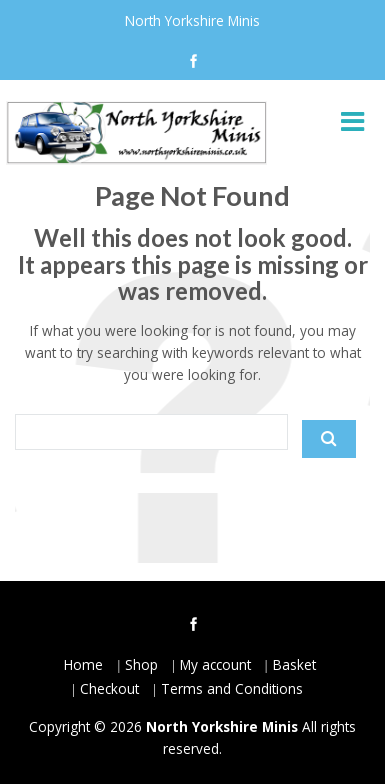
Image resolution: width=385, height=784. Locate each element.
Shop (141, 664)
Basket (294, 664)
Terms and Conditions (232, 688)
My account (215, 664)
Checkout (109, 688)
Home (83, 664)
